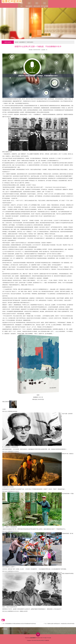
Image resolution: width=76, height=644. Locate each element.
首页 (22, 3)
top (38, 634)
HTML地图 (49, 638)
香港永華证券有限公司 (41, 640)
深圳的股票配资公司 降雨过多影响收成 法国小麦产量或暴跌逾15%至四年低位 (21, 624)
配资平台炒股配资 (44, 4)
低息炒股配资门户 (29, 4)
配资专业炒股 (37, 3)
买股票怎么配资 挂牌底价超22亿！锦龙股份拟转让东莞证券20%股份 (61, 624)
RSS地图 (45, 638)
